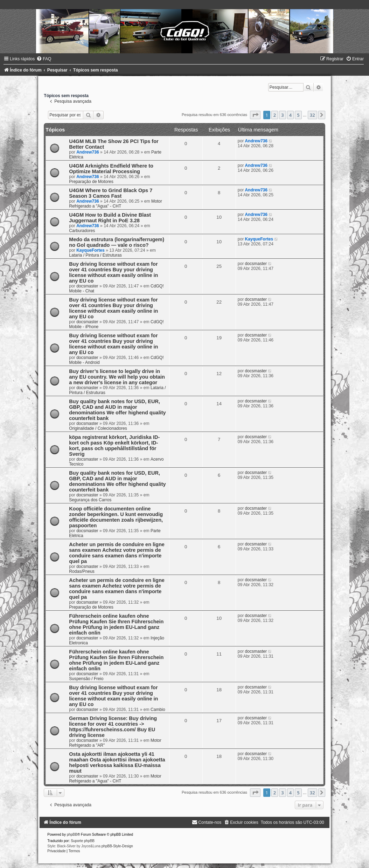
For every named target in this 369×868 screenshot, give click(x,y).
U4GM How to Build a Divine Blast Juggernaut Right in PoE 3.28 (110, 218)
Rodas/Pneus (82, 571)
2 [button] (275, 115)
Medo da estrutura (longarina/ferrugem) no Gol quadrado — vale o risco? (117, 242)
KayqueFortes (90, 250)
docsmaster (87, 286)
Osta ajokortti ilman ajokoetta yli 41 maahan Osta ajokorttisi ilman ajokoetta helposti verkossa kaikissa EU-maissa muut (117, 762)
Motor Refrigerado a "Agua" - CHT (116, 204)
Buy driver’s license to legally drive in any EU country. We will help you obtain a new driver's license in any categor (117, 377)
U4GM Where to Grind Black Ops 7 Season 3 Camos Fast (111, 193)
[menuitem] (44, 59)
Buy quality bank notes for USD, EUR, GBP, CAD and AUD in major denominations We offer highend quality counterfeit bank (117, 410)
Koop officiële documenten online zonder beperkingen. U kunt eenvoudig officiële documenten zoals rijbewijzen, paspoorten (116, 517)
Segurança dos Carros (90, 500)
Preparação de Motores (91, 182)
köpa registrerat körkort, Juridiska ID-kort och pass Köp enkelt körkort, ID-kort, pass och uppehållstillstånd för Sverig (114, 446)
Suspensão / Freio (86, 679)
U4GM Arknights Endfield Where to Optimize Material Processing (111, 169)
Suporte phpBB (83, 841)
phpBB (72, 835)
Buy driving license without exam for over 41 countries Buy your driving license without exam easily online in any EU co (113, 272)
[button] (255, 115)
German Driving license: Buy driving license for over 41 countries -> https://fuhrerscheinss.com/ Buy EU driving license (113, 727)
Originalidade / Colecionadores (98, 428)
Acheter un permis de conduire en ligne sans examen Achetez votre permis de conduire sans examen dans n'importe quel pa (117, 553)
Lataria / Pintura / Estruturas (95, 255)
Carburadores (82, 231)
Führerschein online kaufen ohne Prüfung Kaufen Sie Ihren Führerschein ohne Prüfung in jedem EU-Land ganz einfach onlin (116, 624)
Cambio (158, 710)
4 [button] (290, 115)
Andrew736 (88, 152)
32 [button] (312, 115)
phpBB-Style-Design (117, 846)
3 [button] (282, 115)
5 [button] (298, 115)
